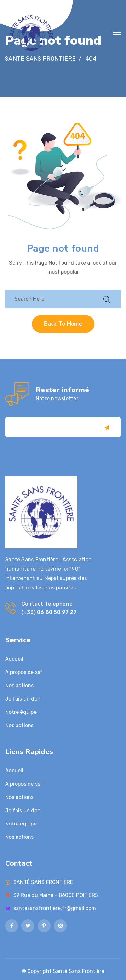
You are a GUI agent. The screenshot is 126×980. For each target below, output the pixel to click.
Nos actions (19, 685)
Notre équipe (21, 712)
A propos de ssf (24, 672)
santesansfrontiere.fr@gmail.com (55, 908)
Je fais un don (23, 699)
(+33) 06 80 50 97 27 (49, 612)
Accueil (14, 659)
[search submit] (107, 299)
